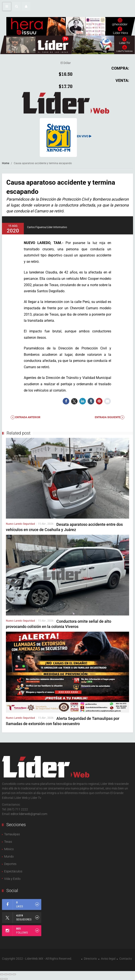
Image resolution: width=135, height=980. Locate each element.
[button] (16, 6)
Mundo (9, 856)
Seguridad (29, 524)
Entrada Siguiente (110, 417)
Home (6, 163)
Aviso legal (108, 959)
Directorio (90, 959)
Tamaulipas (12, 834)
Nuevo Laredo (14, 524)
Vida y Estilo (12, 879)
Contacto (126, 959)
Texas (8, 842)
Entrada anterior (26, 417)
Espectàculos (13, 871)
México (9, 849)
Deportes (10, 864)
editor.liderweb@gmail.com (29, 814)
